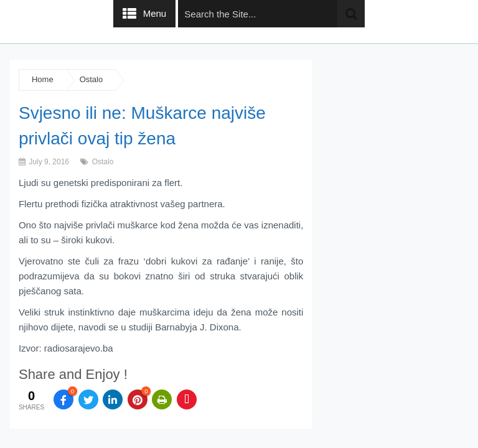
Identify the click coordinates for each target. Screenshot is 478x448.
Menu (155, 13)
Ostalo (91, 79)
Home (43, 79)
